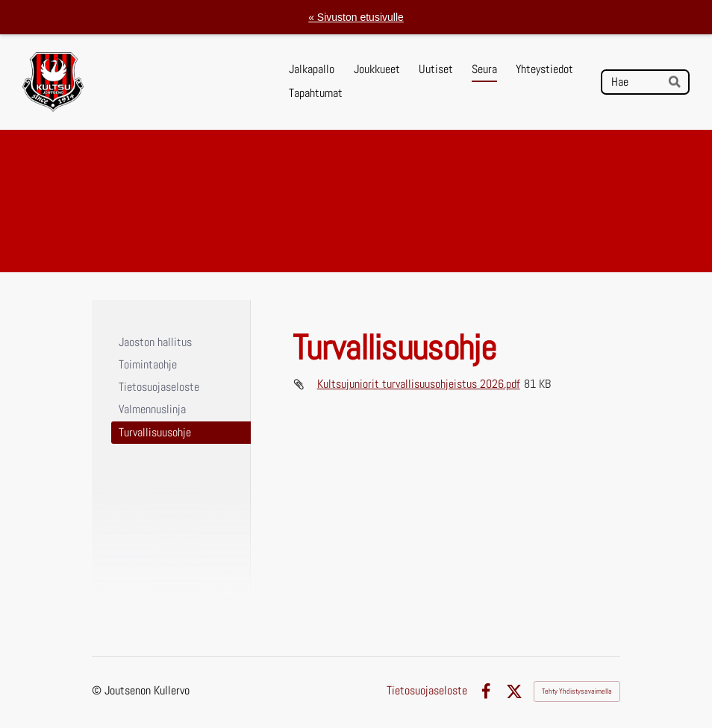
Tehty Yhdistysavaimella (577, 691)
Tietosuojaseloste (427, 691)
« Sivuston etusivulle (356, 17)
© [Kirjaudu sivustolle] (98, 691)
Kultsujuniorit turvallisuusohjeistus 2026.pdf (419, 384)
